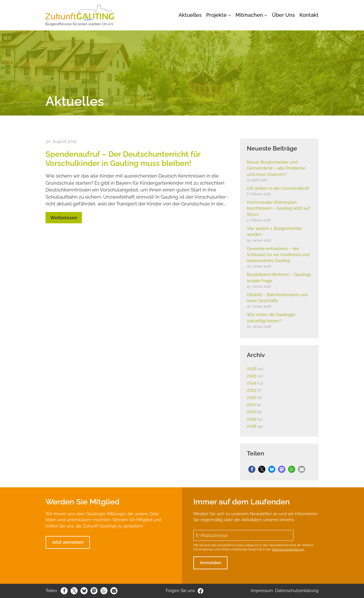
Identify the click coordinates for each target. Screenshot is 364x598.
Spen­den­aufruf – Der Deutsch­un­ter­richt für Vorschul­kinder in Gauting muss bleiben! (123, 159)
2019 (251, 419)
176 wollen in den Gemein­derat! (278, 188)
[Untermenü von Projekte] (230, 15)
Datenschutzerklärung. (288, 549)
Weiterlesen (64, 218)
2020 (252, 412)
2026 (252, 369)
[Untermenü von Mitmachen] (266, 15)
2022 (252, 397)
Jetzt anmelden (68, 542)
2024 (252, 383)
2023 (252, 390)
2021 (251, 405)
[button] (252, 469)
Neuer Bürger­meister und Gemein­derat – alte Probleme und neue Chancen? (276, 168)
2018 (251, 426)
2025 (252, 376)
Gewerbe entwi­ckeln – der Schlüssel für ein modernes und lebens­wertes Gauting (278, 255)
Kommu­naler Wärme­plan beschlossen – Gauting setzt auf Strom (278, 208)
